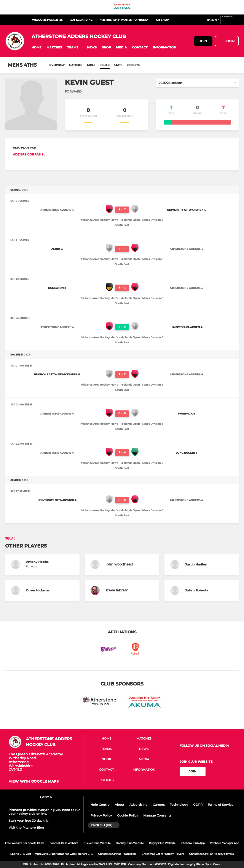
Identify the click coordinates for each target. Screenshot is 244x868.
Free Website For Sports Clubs (25, 843)
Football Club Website (64, 843)
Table (91, 65)
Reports (133, 65)
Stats (118, 65)
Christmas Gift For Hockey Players (211, 854)
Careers (159, 805)
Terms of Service (221, 805)
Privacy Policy (101, 815)
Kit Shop (162, 20)
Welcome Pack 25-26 (47, 20)
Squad (105, 65)
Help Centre (100, 805)
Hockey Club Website (130, 843)
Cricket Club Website (97, 843)
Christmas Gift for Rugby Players (163, 854)
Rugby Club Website (162, 843)
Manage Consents (157, 815)
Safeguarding (81, 20)
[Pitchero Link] (230, 22)
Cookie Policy (128, 815)
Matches (76, 65)
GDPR (198, 805)
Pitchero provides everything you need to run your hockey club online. (45, 812)
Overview (57, 65)
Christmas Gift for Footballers (117, 854)
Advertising (139, 805)
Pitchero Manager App (225, 843)
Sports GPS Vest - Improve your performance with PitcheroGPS (52, 854)
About (120, 805)
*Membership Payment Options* (124, 20)
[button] (36, 47)
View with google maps (34, 782)
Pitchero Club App (193, 843)
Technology (179, 805)
